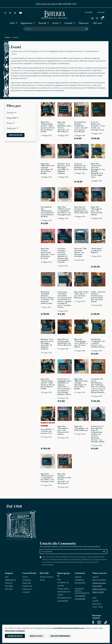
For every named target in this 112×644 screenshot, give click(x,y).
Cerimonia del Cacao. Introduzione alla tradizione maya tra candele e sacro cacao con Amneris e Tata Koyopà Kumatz (98, 386)
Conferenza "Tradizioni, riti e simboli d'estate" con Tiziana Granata (98, 343)
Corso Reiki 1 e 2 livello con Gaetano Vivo (47, 431)
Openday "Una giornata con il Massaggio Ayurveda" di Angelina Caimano (64, 168)
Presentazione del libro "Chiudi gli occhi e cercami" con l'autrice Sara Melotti (81, 127)
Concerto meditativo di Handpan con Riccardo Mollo (81, 167)
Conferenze (27, 586)
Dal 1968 (88, 12)
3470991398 (80, 599)
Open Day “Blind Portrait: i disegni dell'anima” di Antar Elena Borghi (48, 168)
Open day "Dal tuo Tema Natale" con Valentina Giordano (80, 252)
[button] (21, 113)
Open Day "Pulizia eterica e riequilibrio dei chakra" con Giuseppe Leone (64, 211)
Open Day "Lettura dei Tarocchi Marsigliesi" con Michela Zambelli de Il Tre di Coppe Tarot (98, 170)
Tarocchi (8, 583)
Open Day (27, 583)
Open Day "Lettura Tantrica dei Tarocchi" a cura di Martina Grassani (48, 253)
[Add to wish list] (52, 107)
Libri (7, 577)
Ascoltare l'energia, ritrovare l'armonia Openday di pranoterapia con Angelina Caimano (63, 255)
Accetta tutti (15, 636)
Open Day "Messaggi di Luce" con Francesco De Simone (97, 211)
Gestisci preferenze (60, 636)
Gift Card (9, 589)
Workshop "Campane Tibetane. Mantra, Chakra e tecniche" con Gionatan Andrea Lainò (48, 298)
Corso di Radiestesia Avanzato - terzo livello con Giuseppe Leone (98, 126)
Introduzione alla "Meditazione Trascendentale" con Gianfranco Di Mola (48, 212)
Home (8, 37)
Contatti (101, 12)
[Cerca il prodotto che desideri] (54, 29)
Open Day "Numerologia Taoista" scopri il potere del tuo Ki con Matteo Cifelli (48, 127)
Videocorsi (27, 589)
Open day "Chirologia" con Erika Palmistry (81, 428)
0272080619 (80, 596)
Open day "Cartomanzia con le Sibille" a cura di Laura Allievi (81, 343)
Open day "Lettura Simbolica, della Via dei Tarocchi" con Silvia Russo (64, 127)
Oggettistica (10, 580)
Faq (59, 580)
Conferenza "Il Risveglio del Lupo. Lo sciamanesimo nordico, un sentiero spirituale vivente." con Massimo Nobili (98, 434)
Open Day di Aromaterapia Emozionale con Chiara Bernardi (81, 210)
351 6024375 (80, 583)
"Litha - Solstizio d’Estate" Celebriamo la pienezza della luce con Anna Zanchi (98, 297)
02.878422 (79, 580)
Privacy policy (63, 589)
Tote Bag (9, 586)
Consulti (26, 592)
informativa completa (15, 631)
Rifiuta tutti (36, 636)
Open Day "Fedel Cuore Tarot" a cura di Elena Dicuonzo (81, 295)
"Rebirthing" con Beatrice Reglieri (97, 250)
